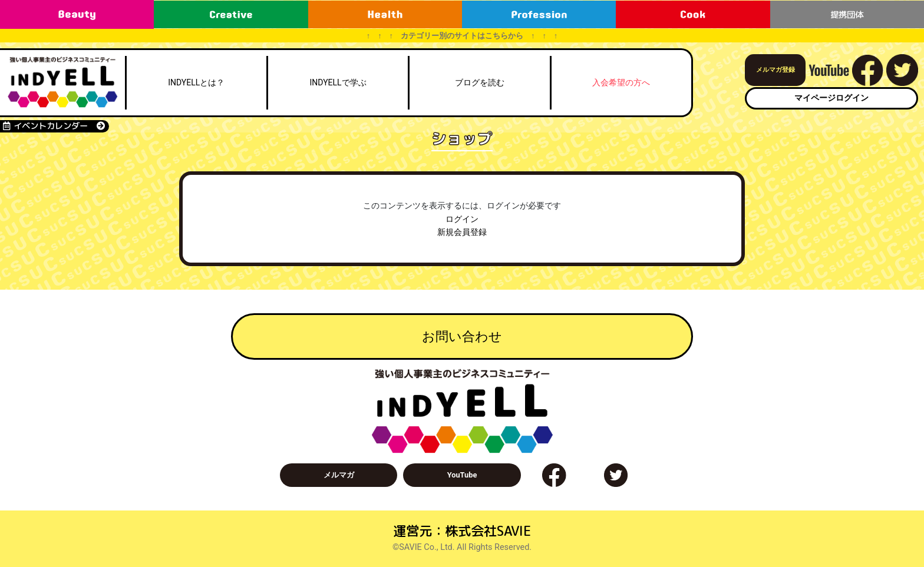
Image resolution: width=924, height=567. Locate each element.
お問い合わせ (462, 336)
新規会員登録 (462, 232)
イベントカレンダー (54, 126)
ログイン (462, 219)
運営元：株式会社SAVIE (462, 531)
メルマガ (339, 475)
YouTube (462, 475)
